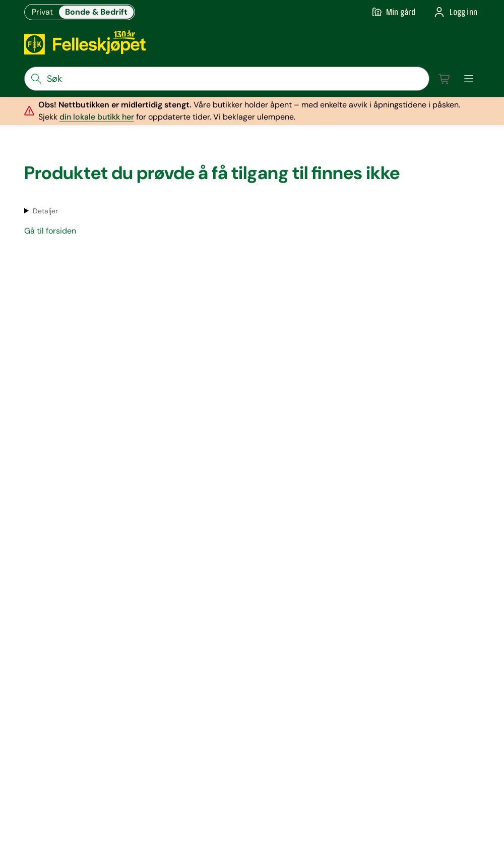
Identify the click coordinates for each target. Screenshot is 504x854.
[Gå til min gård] (394, 12)
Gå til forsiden (50, 231)
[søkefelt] (227, 79)
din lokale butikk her (97, 117)
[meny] (469, 79)
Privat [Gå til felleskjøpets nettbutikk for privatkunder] (42, 12)
